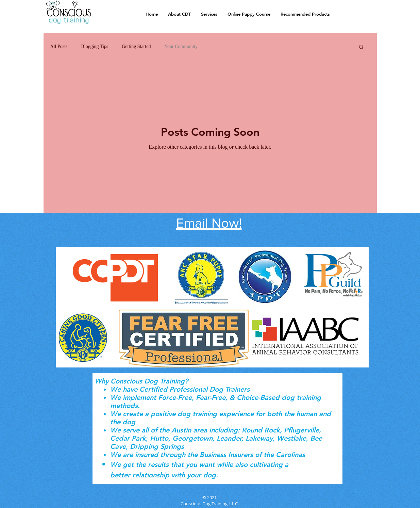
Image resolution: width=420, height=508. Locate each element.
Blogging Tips (95, 46)
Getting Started (136, 46)
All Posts (59, 46)
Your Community (181, 46)
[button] (361, 47)
